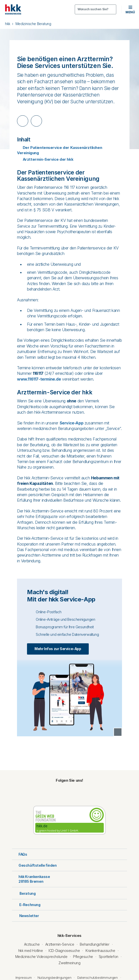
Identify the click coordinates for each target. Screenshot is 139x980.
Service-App (71, 423)
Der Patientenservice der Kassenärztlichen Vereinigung (59, 150)
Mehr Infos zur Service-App (58, 649)
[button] (130, 9)
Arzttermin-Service (60, 944)
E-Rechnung (26, 905)
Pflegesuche (83, 957)
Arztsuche (32, 944)
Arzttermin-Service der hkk (45, 159)
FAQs (19, 854)
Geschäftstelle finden (34, 865)
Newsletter (25, 916)
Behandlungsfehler (94, 944)
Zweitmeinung (69, 963)
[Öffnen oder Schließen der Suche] (95, 9)
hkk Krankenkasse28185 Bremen (31, 879)
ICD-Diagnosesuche (64, 951)
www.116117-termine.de (39, 379)
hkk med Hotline (31, 951)
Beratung (24, 893)
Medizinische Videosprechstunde (41, 957)
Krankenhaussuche (100, 951)
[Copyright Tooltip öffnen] (118, 732)
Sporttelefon (108, 957)
